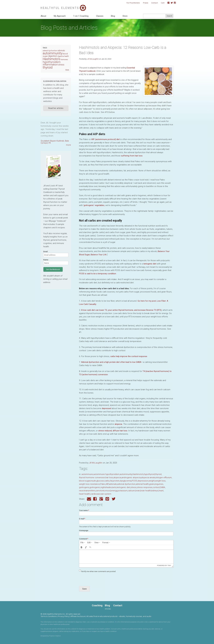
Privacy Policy (64, 616)
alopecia (118, 424)
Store (125, 16)
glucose (100, 481)
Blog (113, 16)
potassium (122, 491)
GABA (162, 487)
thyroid (158, 474)
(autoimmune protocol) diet (105, 139)
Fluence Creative (55, 636)
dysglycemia (126, 481)
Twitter (171, 3)
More (67, 70)
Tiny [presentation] (169, 565)
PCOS (135, 481)
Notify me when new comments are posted (98, 571)
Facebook (168, 3)
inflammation (50, 65)
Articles (108, 609)
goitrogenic (95, 487)
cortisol (156, 487)
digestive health (63, 56)
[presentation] (83, 543)
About (43, 16)
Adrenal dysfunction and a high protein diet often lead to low (111, 362)
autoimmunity (126, 474)
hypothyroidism (52, 62)
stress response (145, 487)
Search (170, 16)
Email (89, 499)
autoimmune (87, 474)
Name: (46, 260)
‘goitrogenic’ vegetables (94, 205)
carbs (107, 481)
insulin (93, 481)
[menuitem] (83, 543)
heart (161, 491)
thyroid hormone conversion (92, 478)
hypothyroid (149, 474)
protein (116, 481)
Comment (84, 539)
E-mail (82, 519)
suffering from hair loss (132, 156)
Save (84, 589)
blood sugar (84, 481)
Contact (154, 3)
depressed (107, 408)
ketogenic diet (150, 264)
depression (143, 481)
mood (108, 491)
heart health (84, 494)
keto (114, 487)
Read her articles (56, 108)
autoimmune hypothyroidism (106, 474)
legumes (159, 484)
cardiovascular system (101, 494)
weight (152, 481)
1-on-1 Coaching (81, 16)
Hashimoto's (138, 474)
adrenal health (142, 484)
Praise (146, 3)
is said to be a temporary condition (98, 274)
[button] (81, 547)
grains (152, 484)
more (69, 145)
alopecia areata (148, 478)
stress (134, 487)
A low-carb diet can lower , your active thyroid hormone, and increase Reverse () (121, 310)
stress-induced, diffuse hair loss (113, 431)
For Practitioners (133, 3)
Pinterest (108, 499)
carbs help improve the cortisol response (129, 356)
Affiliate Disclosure (78, 616)
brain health (146, 491)
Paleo (103, 484)
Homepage (84, 530)
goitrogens (84, 487)
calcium (131, 491)
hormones (64, 60)
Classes (100, 16)
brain (138, 491)
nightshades (106, 487)
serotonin (100, 491)
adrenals (113, 484)
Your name (84, 510)
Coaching (97, 605)
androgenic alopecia (131, 478)
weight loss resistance (89, 484)
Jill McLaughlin (93, 59)
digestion (53, 56)
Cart (163, 3)
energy (114, 491)
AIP (107, 484)
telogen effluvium (164, 478)
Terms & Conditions (49, 616)
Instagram (174, 3)
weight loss (160, 481)
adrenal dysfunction (126, 484)
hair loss (109, 478)
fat (111, 481)
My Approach (60, 16)
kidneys (155, 491)
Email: (46, 252)
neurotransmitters (87, 491)
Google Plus (101, 499)
